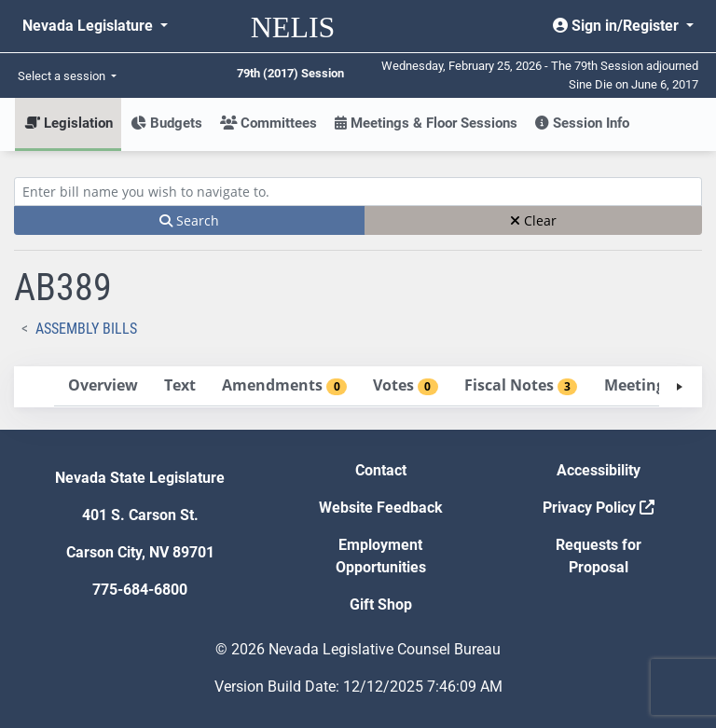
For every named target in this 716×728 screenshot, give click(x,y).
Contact (381, 470)
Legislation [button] (69, 123)
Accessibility (599, 470)
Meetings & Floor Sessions (426, 123)
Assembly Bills (86, 329)
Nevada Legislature (89, 26)
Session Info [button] (582, 123)
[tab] (103, 386)
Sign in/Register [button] (618, 26)
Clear (533, 220)
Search (189, 220)
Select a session (63, 76)
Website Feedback (381, 508)
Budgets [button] (166, 123)
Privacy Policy (599, 508)
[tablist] (358, 387)
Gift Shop (381, 604)
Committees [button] (268, 123)
